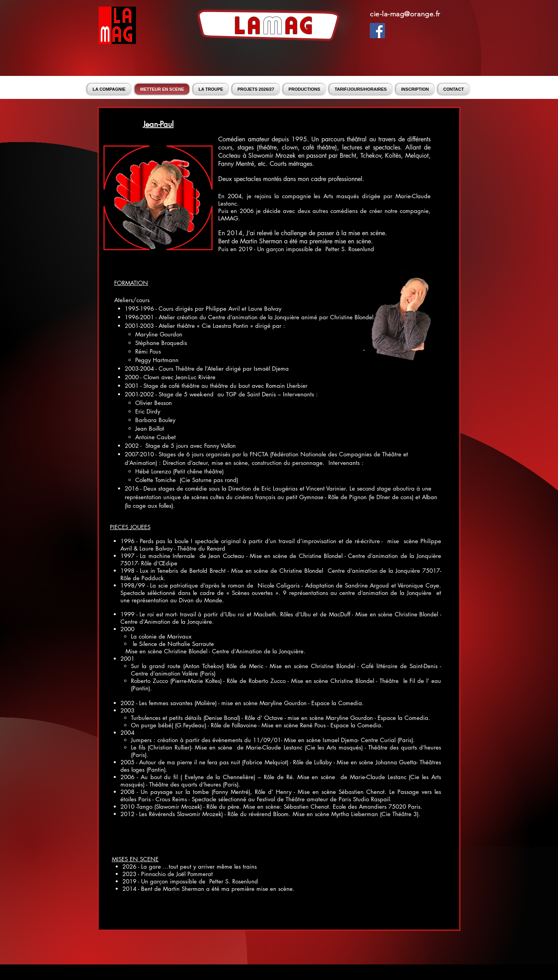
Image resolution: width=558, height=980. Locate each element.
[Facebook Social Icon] (377, 31)
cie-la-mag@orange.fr (405, 14)
